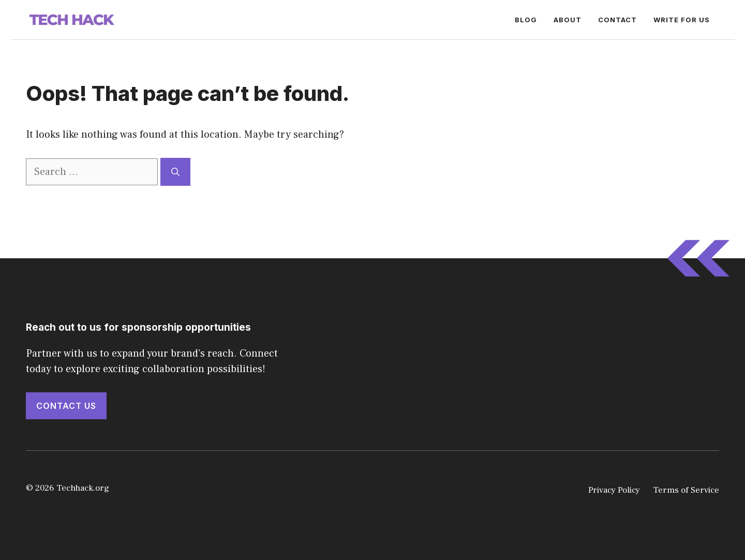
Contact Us (66, 406)
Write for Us (682, 20)
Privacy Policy (614, 490)
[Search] (175, 172)
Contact (617, 20)
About (568, 20)
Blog (526, 20)
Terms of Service (686, 490)
